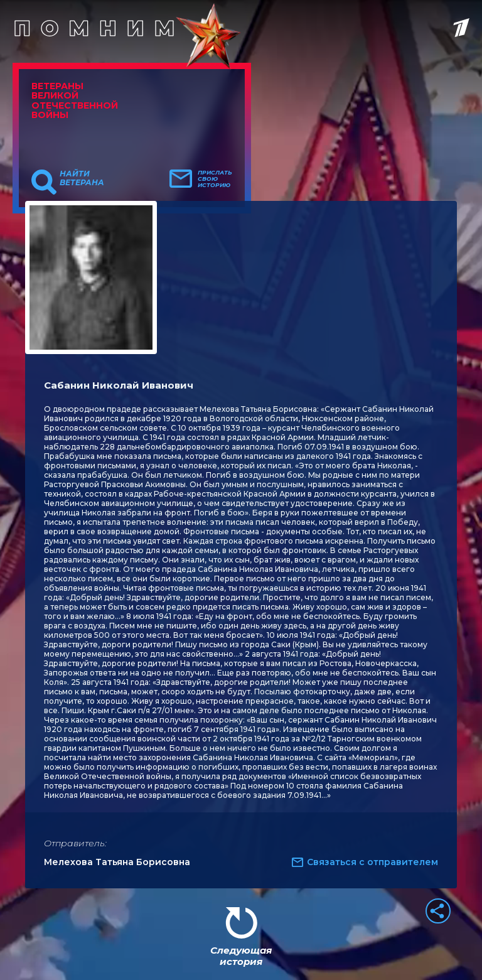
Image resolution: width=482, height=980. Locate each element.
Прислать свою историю (215, 179)
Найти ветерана (82, 178)
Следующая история (241, 956)
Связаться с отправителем (372, 862)
